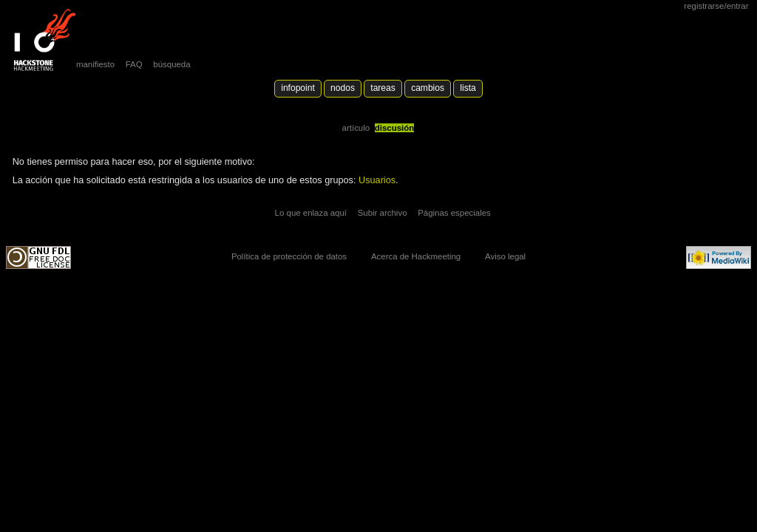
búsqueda (172, 64)
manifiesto (95, 64)
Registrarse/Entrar (716, 6)
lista (468, 88)
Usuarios (377, 180)
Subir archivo (383, 213)
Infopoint (298, 88)
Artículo (356, 128)
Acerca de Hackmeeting (416, 256)
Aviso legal (505, 256)
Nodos (343, 88)
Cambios (428, 88)
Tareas (383, 88)
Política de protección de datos (289, 256)
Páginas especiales (454, 213)
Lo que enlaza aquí (311, 213)
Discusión (394, 128)
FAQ (134, 64)
